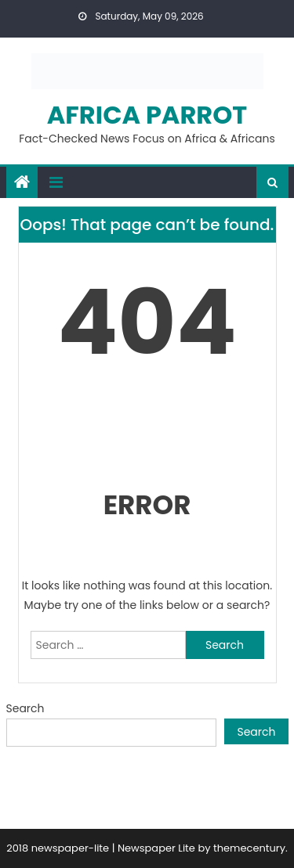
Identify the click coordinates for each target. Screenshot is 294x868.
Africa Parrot (147, 115)
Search (25, 708)
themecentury (249, 848)
